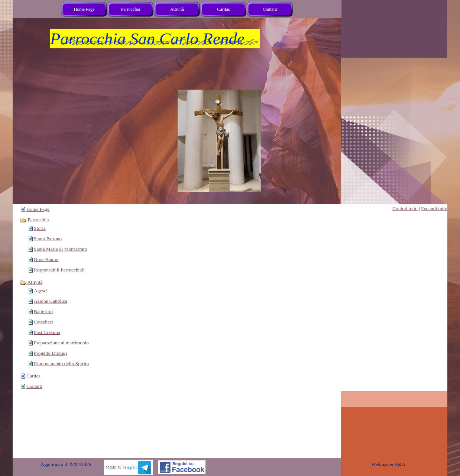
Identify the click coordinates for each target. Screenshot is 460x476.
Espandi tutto (434, 208)
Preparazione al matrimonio (61, 343)
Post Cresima (47, 332)
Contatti (34, 386)
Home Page (38, 209)
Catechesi (43, 322)
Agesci (41, 291)
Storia (40, 228)
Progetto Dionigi (50, 353)
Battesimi (43, 311)
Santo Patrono (48, 239)
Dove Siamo (46, 259)
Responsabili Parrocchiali (59, 270)
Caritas (33, 376)
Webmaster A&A (388, 464)
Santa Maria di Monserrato (60, 249)
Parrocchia (34, 220)
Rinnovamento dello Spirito (61, 364)
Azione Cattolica (51, 301)
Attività (31, 282)
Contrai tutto (405, 208)
